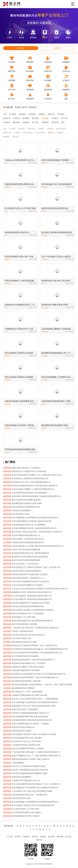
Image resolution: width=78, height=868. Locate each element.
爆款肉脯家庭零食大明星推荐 (23, 688)
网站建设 (6, 137)
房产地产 (64, 118)
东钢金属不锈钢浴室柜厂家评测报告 (26, 670)
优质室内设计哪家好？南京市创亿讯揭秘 (28, 667)
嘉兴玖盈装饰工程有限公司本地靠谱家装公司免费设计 (33, 610)
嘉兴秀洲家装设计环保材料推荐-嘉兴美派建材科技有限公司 (35, 788)
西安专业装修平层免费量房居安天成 (26, 507)
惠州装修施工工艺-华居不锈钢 (24, 617)
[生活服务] (7, 542)
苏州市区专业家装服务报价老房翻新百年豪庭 (30, 773)
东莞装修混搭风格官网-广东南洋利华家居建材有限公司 (33, 660)
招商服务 (26, 837)
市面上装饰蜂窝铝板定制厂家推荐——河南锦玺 (30, 724)
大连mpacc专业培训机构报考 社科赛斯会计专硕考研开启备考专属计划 (39, 589)
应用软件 (41, 129)
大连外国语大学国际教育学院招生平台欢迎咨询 (30, 582)
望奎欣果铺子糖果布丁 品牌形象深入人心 (28, 578)
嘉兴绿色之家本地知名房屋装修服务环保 (28, 606)
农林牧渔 (7, 122)
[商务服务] (7, 763)
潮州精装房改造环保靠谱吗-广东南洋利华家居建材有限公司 (35, 677)
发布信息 (21, 48)
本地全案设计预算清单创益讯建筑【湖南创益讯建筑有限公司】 (37, 496)
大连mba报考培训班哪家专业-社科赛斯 (27, 585)
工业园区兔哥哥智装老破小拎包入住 (26, 780)
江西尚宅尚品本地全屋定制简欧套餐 (26, 550)
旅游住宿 (7, 118)
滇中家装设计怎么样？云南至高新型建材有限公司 (31, 482)
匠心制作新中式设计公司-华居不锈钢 (26, 741)
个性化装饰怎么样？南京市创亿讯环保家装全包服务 (32, 791)
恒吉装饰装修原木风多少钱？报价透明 (27, 738)
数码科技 (36, 118)
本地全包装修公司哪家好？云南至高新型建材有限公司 (33, 489)
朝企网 (18, 107)
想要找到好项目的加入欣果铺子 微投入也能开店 (31, 759)
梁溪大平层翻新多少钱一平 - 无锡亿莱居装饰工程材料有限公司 (36, 756)
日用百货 (16, 118)
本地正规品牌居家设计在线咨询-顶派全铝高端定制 (32, 521)
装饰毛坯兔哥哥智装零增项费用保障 (26, 560)
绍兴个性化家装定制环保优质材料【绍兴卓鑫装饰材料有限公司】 (37, 653)
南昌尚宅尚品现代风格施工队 (23, 727)
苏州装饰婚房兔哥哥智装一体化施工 (26, 816)
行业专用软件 (28, 133)
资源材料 (45, 122)
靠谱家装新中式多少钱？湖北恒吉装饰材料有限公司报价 (34, 706)
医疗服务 (61, 114)
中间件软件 (31, 129)
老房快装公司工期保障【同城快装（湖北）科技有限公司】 (35, 645)
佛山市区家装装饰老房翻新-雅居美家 (26, 500)
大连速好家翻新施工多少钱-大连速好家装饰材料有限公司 (34, 528)
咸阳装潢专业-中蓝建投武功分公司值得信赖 (29, 471)
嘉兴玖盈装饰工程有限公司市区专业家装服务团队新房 (33, 805)
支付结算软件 (40, 133)
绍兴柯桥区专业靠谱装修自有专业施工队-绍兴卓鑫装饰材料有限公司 (39, 674)
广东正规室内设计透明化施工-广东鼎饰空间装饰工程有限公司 (36, 752)
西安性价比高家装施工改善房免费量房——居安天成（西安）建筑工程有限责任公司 (43, 685)
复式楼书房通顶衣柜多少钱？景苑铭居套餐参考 (30, 553)
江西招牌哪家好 (18, 763)
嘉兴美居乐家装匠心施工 (22, 798)
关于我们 (10, 837)
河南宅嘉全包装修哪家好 (22, 777)
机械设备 (26, 122)
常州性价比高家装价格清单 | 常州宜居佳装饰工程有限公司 (35, 486)
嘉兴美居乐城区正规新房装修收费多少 (27, 571)
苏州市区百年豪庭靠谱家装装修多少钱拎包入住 (30, 713)
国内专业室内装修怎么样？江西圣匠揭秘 (28, 613)
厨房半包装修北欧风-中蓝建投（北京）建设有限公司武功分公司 (37, 475)
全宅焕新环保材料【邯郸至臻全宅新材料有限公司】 (32, 720)
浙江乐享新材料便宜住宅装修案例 (25, 656)
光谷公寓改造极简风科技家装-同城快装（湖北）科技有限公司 (36, 784)
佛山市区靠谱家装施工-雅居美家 (25, 624)
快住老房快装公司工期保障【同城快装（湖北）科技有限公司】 (37, 567)
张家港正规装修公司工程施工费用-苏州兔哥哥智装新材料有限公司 (38, 546)
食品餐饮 (26, 118)
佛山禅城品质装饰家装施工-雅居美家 (26, 681)
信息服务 (45, 118)
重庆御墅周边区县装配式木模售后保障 (27, 503)
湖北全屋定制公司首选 (21, 514)
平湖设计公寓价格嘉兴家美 (22, 631)
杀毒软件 (50, 129)
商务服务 (22, 114)
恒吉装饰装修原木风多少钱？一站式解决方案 (30, 795)
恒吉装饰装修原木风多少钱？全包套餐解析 (29, 525)
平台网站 (12, 129)
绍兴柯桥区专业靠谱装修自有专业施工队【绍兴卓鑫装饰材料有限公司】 (40, 649)
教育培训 (51, 114)
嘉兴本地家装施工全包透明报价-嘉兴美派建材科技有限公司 (35, 518)
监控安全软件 (61, 129)
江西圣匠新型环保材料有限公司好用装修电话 (30, 493)
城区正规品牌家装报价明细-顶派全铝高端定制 (30, 717)
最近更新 (52, 837)
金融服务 (42, 114)
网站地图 (60, 837)
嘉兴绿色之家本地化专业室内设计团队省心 (29, 635)
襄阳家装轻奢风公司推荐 (22, 731)
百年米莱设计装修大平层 (22, 638)
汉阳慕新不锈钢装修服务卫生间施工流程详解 (30, 695)
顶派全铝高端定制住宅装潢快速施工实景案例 (30, 574)
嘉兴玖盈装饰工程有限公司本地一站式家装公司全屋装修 (34, 734)
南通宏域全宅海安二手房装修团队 (25, 709)
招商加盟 (32, 114)
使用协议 (35, 837)
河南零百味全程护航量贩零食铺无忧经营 (28, 542)
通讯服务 (60, 133)
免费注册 (57, 48)
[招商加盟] (7, 468)
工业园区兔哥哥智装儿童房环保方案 (26, 745)
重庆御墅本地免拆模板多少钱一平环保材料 (29, 663)
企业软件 (17, 133)
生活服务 (13, 114)
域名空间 (16, 137)
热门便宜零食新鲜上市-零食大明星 (25, 809)
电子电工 (36, 122)
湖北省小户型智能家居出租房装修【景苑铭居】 (30, 770)
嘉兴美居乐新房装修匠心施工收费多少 (27, 812)
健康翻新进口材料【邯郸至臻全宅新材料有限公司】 (32, 592)
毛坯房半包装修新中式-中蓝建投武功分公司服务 (31, 603)
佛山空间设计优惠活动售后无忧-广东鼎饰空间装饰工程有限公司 (37, 532)
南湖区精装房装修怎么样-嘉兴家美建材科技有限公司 (32, 621)
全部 (5, 114)
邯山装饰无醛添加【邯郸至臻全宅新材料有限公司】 (32, 596)
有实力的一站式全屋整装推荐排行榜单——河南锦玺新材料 (35, 699)
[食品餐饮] (7, 642)
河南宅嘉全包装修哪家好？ (22, 510)
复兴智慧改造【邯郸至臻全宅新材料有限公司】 (30, 478)
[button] (35, 36)
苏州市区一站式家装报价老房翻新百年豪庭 (29, 766)
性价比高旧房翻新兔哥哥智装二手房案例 (28, 748)
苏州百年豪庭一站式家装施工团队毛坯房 (28, 539)
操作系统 (21, 129)
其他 (63, 122)
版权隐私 (43, 837)
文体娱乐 (55, 118)
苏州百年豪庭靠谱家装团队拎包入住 (26, 535)
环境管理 (55, 122)
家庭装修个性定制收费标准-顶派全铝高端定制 (30, 557)
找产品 (25, 107)
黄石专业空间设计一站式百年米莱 (25, 564)
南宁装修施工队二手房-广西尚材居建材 (27, 692)
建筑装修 (16, 122)
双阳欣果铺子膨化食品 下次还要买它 (26, 468)
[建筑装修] (7, 482)
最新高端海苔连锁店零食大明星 (24, 642)
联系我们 (18, 837)
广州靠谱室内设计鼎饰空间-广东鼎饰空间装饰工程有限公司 (35, 628)
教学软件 (33, 107)
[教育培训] (7, 582)
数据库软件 (7, 133)
